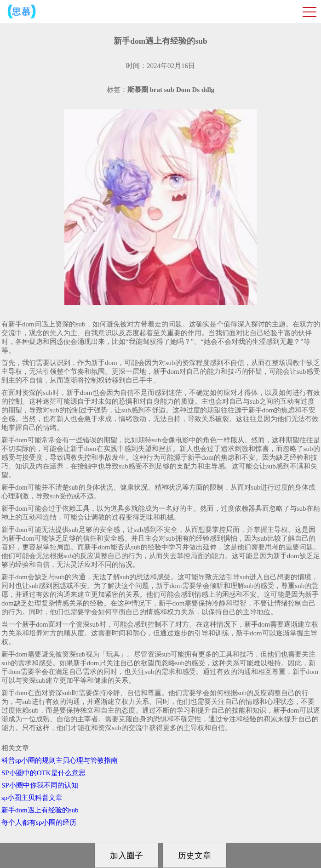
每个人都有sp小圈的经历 (39, 822)
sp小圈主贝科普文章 (32, 798)
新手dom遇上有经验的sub (40, 810)
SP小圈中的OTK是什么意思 (43, 773)
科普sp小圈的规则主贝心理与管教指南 (60, 760)
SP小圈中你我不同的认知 (40, 785)
